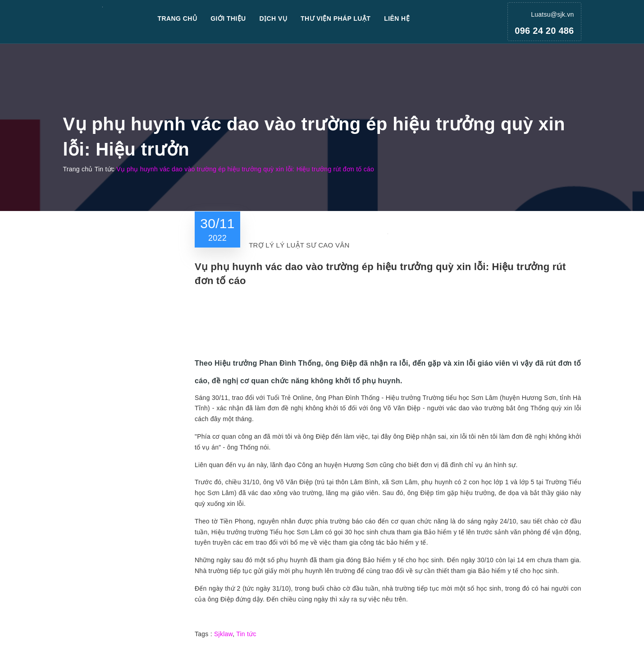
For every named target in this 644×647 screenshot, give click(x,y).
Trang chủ (178, 18)
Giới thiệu (228, 18)
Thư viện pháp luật (336, 18)
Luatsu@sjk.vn (552, 14)
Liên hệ (397, 18)
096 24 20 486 (544, 31)
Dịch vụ (274, 18)
